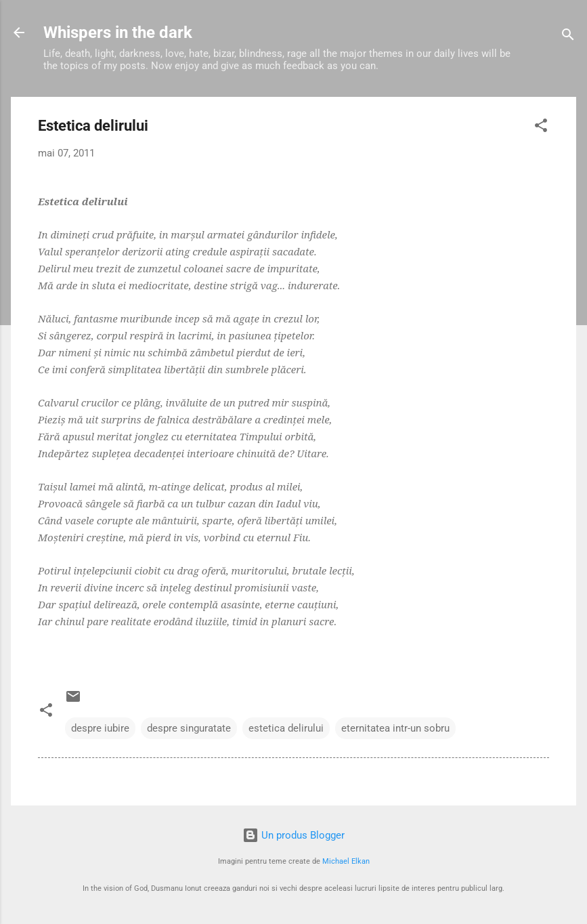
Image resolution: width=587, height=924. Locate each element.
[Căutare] (568, 37)
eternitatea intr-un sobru (395, 728)
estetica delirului (286, 728)
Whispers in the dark (118, 33)
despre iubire (100, 728)
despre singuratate (189, 728)
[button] (541, 128)
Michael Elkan (346, 861)
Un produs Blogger (293, 835)
